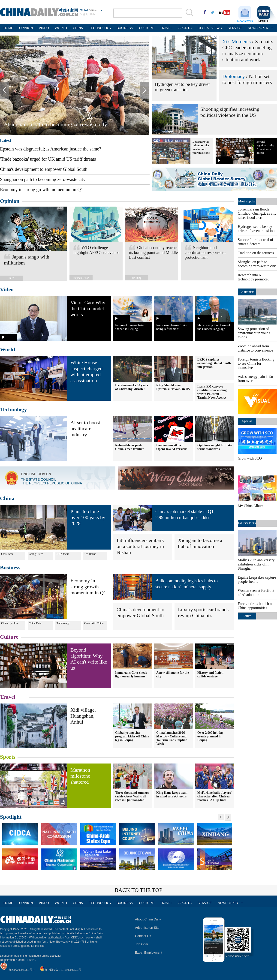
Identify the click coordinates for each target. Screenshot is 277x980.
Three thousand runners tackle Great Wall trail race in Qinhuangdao (132, 796)
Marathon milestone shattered (80, 776)
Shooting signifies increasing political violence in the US (230, 112)
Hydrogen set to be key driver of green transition (182, 87)
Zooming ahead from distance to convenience (255, 348)
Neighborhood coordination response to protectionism (205, 253)
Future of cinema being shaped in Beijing (130, 327)
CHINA (78, 28)
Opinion (10, 201)
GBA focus (63, 554)
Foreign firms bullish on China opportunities (256, 606)
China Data (35, 623)
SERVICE (235, 28)
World (8, 349)
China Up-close (10, 623)
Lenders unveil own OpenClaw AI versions (172, 447)
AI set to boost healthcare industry (85, 428)
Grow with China (94, 623)
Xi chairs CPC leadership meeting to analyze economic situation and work (248, 50)
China (7, 498)
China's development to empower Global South (44, 169)
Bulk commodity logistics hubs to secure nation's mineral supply (187, 584)
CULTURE (146, 28)
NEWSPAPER (258, 28)
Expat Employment (149, 953)
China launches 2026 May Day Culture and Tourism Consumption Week (172, 738)
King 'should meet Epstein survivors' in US (173, 387)
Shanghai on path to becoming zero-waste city (56, 124)
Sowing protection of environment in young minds (254, 333)
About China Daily (148, 919)
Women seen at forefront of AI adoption (256, 593)
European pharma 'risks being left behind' (172, 327)
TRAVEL (166, 28)
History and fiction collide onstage (210, 675)
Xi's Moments (236, 41)
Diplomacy (234, 76)
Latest (6, 141)
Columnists (247, 292)
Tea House (90, 554)
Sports (8, 757)
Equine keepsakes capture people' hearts (257, 579)
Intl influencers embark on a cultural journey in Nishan (140, 546)
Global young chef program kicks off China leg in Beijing (132, 736)
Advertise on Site (147, 928)
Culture (9, 637)
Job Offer (142, 944)
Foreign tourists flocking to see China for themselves (256, 363)
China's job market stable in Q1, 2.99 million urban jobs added (185, 514)
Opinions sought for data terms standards (215, 447)
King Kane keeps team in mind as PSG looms (172, 795)
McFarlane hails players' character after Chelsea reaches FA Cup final (215, 796)
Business (10, 568)
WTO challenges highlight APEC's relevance (96, 250)
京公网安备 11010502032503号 (63, 970)
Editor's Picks (247, 523)
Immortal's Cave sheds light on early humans (131, 675)
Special (247, 421)
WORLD (61, 28)
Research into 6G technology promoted (253, 277)
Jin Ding (137, 278)
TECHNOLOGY (100, 28)
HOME (8, 28)
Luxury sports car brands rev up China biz (203, 612)
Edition (89, 10)
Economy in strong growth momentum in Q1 (42, 189)
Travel (8, 697)
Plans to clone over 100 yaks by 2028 (88, 517)
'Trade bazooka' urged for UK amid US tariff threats (48, 159)
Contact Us (143, 936)
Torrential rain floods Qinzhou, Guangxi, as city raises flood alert (257, 213)
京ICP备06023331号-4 (22, 970)
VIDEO (44, 28)
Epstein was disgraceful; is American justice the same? (51, 149)
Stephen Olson (81, 278)
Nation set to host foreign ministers (247, 79)
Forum (247, 616)
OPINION (26, 28)
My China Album (251, 506)
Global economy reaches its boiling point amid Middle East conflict (154, 253)
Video (7, 289)
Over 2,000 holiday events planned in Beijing (210, 736)
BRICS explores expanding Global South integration (214, 363)
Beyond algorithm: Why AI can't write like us (89, 659)
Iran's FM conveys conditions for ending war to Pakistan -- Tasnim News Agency (212, 392)
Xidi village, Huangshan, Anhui (83, 716)
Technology (13, 409)
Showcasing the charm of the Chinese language (214, 327)
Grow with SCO (250, 458)
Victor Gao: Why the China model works (88, 308)
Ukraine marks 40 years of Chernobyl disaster (132, 387)
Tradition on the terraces (256, 253)
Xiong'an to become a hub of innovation (200, 543)
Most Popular (247, 201)
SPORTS (185, 28)
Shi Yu (12, 278)
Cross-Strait (8, 554)
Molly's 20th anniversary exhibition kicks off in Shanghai (256, 564)
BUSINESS (125, 28)
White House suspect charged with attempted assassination (87, 371)
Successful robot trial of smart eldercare (255, 242)
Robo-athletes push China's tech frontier (129, 447)
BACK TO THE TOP (139, 890)
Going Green (36, 554)
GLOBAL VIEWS (210, 28)
